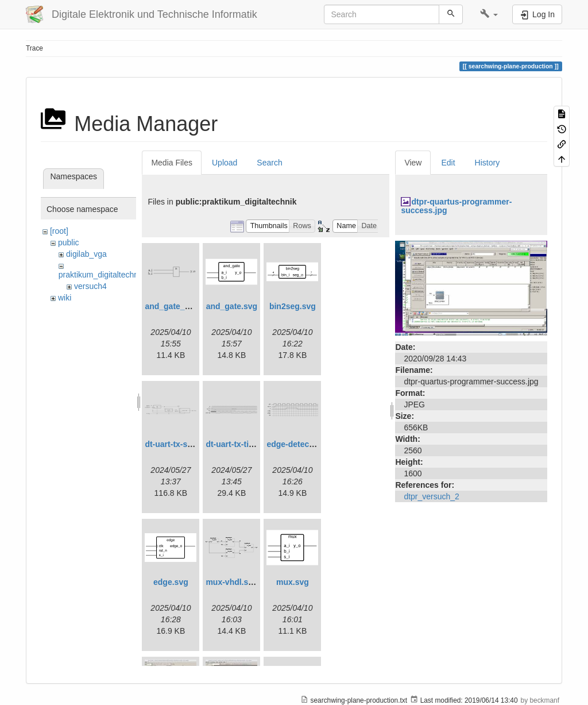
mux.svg (293, 582)
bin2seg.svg (293, 306)
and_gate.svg (232, 306)
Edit (448, 163)
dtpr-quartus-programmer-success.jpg (456, 206)
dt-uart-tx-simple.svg (184, 444)
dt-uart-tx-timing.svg (245, 444)
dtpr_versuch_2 (432, 496)
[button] (489, 14)
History (488, 163)
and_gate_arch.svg (181, 306)
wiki (65, 298)
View (413, 163)
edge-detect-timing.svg (310, 444)
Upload (225, 163)
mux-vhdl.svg (231, 582)
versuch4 (90, 286)
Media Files (172, 163)
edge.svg (171, 582)
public (69, 242)
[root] (59, 231)
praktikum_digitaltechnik (101, 275)
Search (269, 163)
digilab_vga (86, 254)
